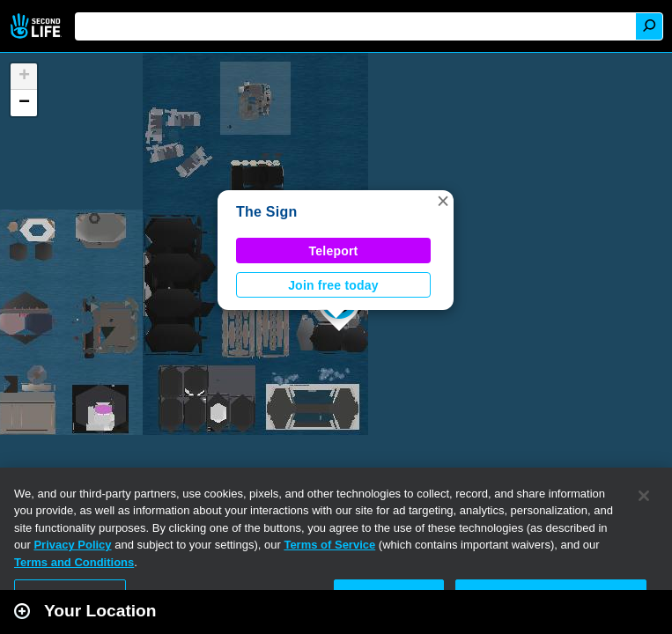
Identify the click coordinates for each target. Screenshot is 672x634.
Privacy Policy (72, 545)
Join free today (333, 285)
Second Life (37, 26)
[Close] (644, 496)
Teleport (334, 251)
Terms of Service (329, 545)
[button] (443, 201)
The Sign (266, 212)
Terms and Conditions (74, 562)
